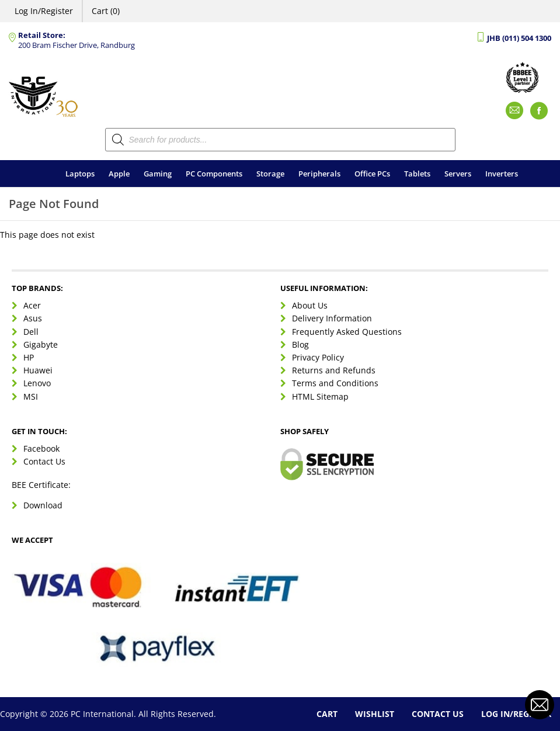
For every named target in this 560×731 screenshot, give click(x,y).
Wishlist (375, 714)
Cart (327, 714)
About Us (310, 305)
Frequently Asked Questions (347, 332)
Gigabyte (41, 344)
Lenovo (37, 383)
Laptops (80, 174)
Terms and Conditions (335, 383)
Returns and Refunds (334, 370)
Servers (458, 174)
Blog (300, 344)
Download (43, 505)
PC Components (214, 174)
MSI (31, 396)
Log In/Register (44, 11)
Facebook (41, 448)
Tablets (417, 174)
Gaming (158, 174)
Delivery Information (332, 318)
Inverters (502, 174)
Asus (33, 318)
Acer (32, 305)
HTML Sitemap (320, 396)
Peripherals (319, 174)
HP (29, 357)
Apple (119, 174)
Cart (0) (106, 11)
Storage (270, 174)
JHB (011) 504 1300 (519, 38)
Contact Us (44, 461)
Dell (31, 332)
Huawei (38, 370)
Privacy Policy (318, 357)
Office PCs (372, 174)
